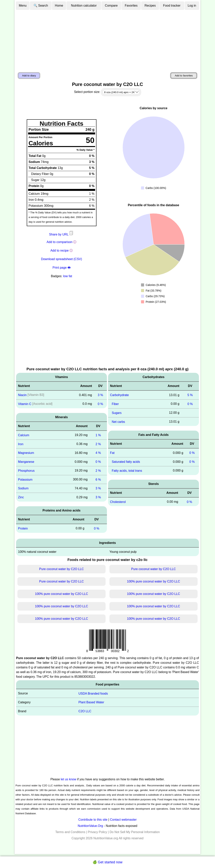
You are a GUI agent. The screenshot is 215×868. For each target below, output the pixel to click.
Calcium (24, 435)
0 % (101, 404)
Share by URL (61, 234)
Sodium (23, 488)
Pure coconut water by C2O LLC (61, 569)
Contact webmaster (123, 820)
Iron (21, 444)
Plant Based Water (91, 702)
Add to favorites (184, 76)
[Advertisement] (107, 39)
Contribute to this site (93, 820)
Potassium (25, 479)
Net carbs (118, 422)
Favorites (131, 6)
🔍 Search (41, 6)
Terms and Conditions (70, 832)
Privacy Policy (97, 832)
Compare (111, 6)
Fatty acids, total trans (127, 471)
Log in (192, 6)
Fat (112, 453)
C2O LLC (85, 711)
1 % (98, 435)
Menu (23, 6)
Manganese (26, 462)
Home (59, 6)
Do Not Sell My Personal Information (135, 832)
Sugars (117, 413)
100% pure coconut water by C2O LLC (154, 581)
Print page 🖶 (61, 268)
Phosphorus (26, 471)
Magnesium (26, 453)
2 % (98, 444)
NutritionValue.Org (90, 826)
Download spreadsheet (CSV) (62, 259)
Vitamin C (25, 404)
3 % (101, 395)
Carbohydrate (119, 395)
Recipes (150, 6)
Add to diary (29, 76)
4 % (98, 453)
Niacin (22, 395)
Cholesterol (118, 502)
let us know (69, 779)
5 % (190, 395)
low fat (68, 276)
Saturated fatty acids (126, 462)
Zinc (21, 497)
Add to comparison (60, 242)
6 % (98, 479)
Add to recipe (59, 251)
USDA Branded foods (93, 693)
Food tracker (172, 6)
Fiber (115, 404)
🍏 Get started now (107, 862)
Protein (23, 528)
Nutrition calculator (84, 6)
